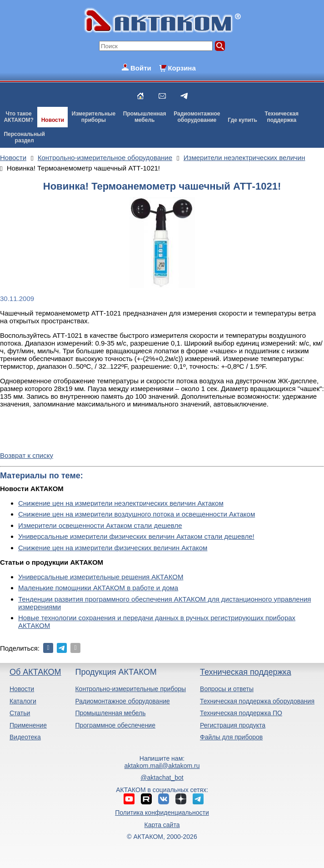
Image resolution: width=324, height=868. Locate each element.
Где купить (242, 120)
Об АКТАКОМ (35, 672)
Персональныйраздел (24, 137)
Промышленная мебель (110, 713)
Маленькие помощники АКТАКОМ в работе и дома (98, 588)
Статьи (20, 713)
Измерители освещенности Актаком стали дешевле (100, 525)
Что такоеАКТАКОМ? (19, 117)
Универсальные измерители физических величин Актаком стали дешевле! (136, 536)
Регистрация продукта (233, 725)
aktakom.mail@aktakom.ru (162, 766)
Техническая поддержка (246, 672)
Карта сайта (162, 825)
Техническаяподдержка (282, 117)
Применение (28, 725)
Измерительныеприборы (94, 117)
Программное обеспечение (115, 725)
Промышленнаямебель (145, 117)
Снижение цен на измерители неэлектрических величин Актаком (121, 503)
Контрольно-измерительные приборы (130, 689)
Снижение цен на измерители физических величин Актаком (113, 548)
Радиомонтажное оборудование (122, 701)
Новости (53, 120)
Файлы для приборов (231, 737)
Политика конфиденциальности (162, 813)
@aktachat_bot (162, 778)
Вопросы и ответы (227, 689)
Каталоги (23, 701)
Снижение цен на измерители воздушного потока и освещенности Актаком (137, 514)
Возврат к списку (27, 455)
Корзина (182, 68)
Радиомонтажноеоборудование (197, 117)
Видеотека (25, 737)
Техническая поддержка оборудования (257, 701)
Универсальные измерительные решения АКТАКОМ (101, 577)
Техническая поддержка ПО (241, 713)
